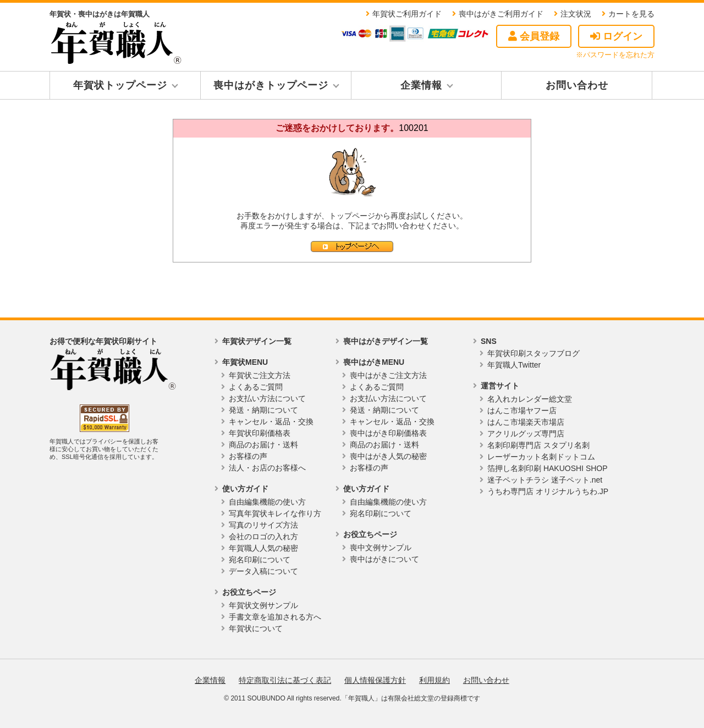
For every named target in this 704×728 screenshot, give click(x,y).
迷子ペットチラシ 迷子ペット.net (545, 480)
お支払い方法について (267, 398)
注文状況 (576, 14)
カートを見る (631, 14)
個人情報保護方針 (375, 680)
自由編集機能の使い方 (267, 502)
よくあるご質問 (256, 387)
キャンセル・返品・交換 (271, 422)
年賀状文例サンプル (263, 605)
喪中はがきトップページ (271, 85)
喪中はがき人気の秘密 (388, 456)
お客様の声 (248, 456)
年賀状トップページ (120, 85)
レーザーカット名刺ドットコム (541, 457)
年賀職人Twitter (514, 365)
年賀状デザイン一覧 (257, 341)
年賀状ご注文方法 (260, 375)
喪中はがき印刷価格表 (388, 433)
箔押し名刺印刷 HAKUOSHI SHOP (548, 468)
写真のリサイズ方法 (263, 525)
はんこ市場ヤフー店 (522, 410)
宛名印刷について (260, 560)
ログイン (616, 36)
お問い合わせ (577, 85)
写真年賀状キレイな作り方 (275, 513)
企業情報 (421, 85)
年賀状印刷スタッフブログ (533, 353)
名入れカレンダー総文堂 (530, 399)
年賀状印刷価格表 (260, 433)
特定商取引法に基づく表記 (285, 680)
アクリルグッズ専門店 (526, 434)
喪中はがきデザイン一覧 (386, 341)
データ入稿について (263, 571)
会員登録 (534, 36)
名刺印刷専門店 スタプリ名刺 (538, 445)
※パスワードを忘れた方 (615, 55)
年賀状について (256, 628)
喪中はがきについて (384, 559)
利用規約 (435, 680)
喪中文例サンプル (381, 548)
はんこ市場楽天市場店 (526, 422)
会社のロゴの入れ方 (263, 537)
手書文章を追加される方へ (275, 617)
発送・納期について (263, 410)
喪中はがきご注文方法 (388, 375)
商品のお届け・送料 (263, 445)
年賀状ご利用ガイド (407, 14)
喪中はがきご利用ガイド (501, 14)
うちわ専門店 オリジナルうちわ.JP (548, 491)
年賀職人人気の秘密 (263, 548)
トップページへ (352, 247)
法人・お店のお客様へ (267, 468)
